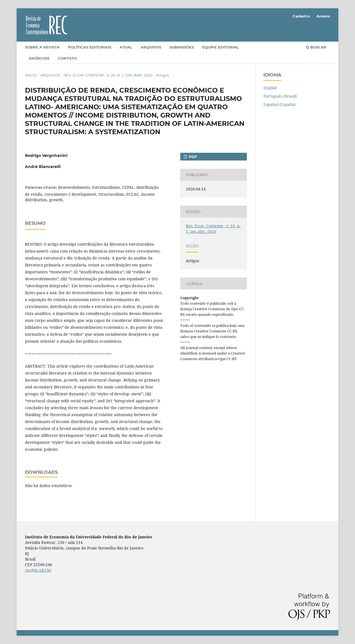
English (270, 88)
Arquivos (151, 47)
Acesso (323, 16)
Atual (126, 47)
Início (31, 75)
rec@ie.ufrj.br (38, 570)
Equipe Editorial (220, 47)
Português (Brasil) (280, 96)
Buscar (316, 47)
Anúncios (39, 58)
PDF (192, 157)
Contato (67, 58)
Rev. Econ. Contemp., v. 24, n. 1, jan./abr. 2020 (108, 75)
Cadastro (301, 16)
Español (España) (280, 104)
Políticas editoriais (90, 47)
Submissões (182, 47)
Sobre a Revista (42, 47)
